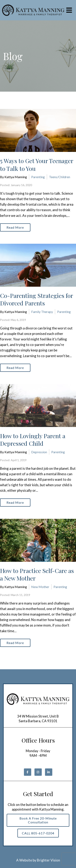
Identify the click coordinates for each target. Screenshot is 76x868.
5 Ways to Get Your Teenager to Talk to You (37, 165)
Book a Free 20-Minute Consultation (38, 820)
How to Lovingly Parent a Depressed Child (33, 440)
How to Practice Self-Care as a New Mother (37, 574)
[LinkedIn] (49, 772)
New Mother (40, 587)
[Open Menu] (69, 10)
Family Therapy (42, 312)
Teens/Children (60, 177)
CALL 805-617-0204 (38, 833)
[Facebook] (28, 772)
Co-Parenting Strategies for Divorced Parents (36, 299)
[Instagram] (38, 772)
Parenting (38, 177)
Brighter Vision (48, 860)
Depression (39, 452)
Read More (15, 227)
